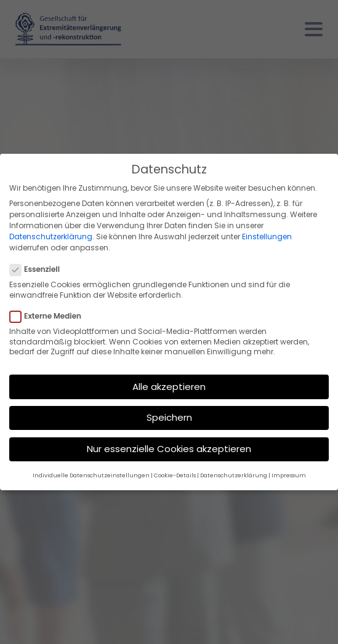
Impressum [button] (289, 475)
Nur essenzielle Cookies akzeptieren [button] (169, 449)
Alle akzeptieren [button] (169, 387)
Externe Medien (49, 316)
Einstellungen (267, 237)
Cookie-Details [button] (175, 475)
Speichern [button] (169, 417)
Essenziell (38, 269)
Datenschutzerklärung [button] (234, 475)
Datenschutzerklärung (51, 237)
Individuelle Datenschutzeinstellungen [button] (91, 475)
